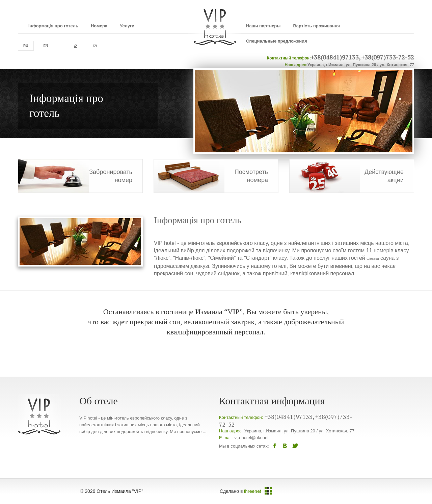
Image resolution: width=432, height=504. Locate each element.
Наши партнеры (263, 26)
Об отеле (99, 401)
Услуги (127, 26)
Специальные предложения (277, 41)
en (46, 46)
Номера (99, 26)
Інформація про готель (53, 26)
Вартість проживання (316, 26)
